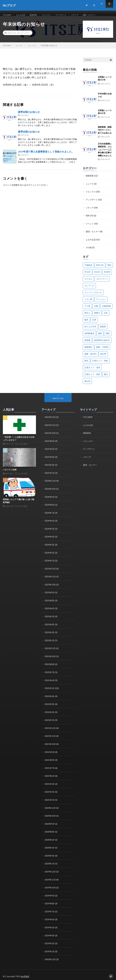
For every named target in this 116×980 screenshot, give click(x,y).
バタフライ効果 (10, 472)
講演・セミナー (100, 15)
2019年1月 (50, 948)
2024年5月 (50, 530)
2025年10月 (50, 436)
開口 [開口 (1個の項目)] (106, 377)
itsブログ (26, 973)
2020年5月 (50, 846)
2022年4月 (50, 696)
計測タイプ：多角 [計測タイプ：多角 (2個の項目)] (92, 370)
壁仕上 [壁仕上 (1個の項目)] (87, 316)
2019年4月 (50, 933)
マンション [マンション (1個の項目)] (101, 302)
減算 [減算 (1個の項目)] (100, 336)
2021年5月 (50, 783)
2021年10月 (50, 743)
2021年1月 (50, 798)
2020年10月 (50, 814)
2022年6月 (50, 680)
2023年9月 (50, 593)
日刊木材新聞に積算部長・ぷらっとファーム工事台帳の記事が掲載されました (105, 153)
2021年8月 (50, 759)
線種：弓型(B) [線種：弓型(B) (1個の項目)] (102, 350)
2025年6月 (50, 451)
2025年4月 (50, 459)
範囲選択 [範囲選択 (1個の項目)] (88, 350)
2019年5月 (50, 925)
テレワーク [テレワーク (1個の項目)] (89, 288)
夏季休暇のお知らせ (29, 116)
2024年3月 (50, 546)
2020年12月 (50, 806)
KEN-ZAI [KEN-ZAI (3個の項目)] (100, 268)
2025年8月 (50, 443)
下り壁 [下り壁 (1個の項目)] (87, 309)
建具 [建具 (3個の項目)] (86, 322)
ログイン (30, 189)
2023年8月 (50, 601)
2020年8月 (50, 830)
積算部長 (38, 15)
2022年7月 (50, 672)
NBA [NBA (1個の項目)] (109, 268)
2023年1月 (50, 641)
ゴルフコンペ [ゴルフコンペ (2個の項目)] (102, 281)
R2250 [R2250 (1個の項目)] (97, 275)
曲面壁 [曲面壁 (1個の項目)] (103, 329)
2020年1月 (50, 862)
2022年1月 (50, 720)
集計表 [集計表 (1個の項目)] (87, 384)
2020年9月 (50, 822)
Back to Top (58, 401)
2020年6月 (50, 838)
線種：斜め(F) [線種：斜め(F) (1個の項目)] (90, 357)
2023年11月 (50, 578)
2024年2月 (50, 554)
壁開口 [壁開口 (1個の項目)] (97, 316)
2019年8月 (50, 901)
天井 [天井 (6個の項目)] (106, 316)
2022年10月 (50, 656)
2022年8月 (50, 664)
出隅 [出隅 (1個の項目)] (96, 309)
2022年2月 (50, 712)
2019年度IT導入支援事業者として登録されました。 (46, 155)
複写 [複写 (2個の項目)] (86, 363)
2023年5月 (50, 617)
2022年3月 (50, 704)
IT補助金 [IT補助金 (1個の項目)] (88, 268)
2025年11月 (50, 428)
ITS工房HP (8, 15)
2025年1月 (50, 475)
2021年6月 (50, 775)
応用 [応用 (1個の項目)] (94, 322)
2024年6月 (50, 522)
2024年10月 (50, 491)
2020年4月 (50, 854)
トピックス (52, 15)
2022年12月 (50, 649)
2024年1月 (50, 562)
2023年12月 (50, 570)
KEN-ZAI (90, 219)
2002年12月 (50, 956)
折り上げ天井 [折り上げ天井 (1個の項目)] (90, 329)
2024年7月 (50, 514)
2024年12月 (50, 483)
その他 (89, 250)
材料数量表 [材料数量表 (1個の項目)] (89, 336)
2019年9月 (50, 893)
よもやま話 (23, 15)
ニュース (90, 187)
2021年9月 (50, 751)
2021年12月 (50, 727)
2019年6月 (50, 917)
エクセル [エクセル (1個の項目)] (88, 281)
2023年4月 (50, 625)
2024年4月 (50, 538)
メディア (83, 15)
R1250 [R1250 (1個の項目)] (87, 275)
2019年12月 (50, 869)
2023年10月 (50, 585)
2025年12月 (50, 420)
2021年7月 (50, 767)
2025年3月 (50, 467)
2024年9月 (50, 499)
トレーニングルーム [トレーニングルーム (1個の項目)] (93, 295)
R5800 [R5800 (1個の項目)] (107, 275)
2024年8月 (50, 507)
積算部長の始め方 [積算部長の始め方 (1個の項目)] (102, 343)
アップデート (68, 15)
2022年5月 (50, 688)
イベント (90, 227)
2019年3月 (50, 940)
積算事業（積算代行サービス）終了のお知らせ (105, 134)
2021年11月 (50, 735)
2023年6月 (50, 609)
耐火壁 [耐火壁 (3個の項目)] (103, 357)
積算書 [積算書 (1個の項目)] (87, 343)
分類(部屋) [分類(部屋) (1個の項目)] (106, 309)
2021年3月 (50, 791)
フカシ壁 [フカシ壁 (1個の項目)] (88, 302)
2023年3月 (50, 633)
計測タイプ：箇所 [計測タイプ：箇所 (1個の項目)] (92, 377)
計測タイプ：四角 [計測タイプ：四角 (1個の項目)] (100, 363)
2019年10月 (50, 885)
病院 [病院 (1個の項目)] (108, 336)
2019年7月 (50, 909)
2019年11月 (50, 877)
